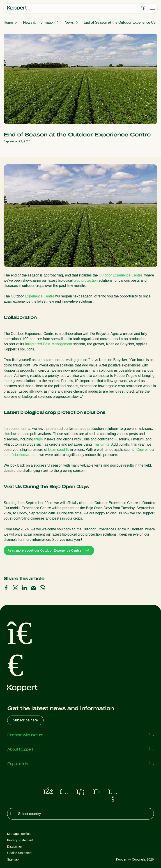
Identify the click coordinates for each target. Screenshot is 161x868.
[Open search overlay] (144, 8)
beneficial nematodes (21, 455)
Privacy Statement (20, 840)
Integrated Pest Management (49, 344)
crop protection (86, 280)
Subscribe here (27, 720)
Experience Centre (40, 296)
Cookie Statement (20, 853)
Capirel (142, 450)
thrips (38, 439)
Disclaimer (15, 847)
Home (8, 22)
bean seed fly (59, 450)
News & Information (39, 22)
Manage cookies (19, 834)
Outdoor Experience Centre (121, 275)
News (69, 22)
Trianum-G (101, 444)
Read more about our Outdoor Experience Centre (49, 550)
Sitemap (13, 859)
